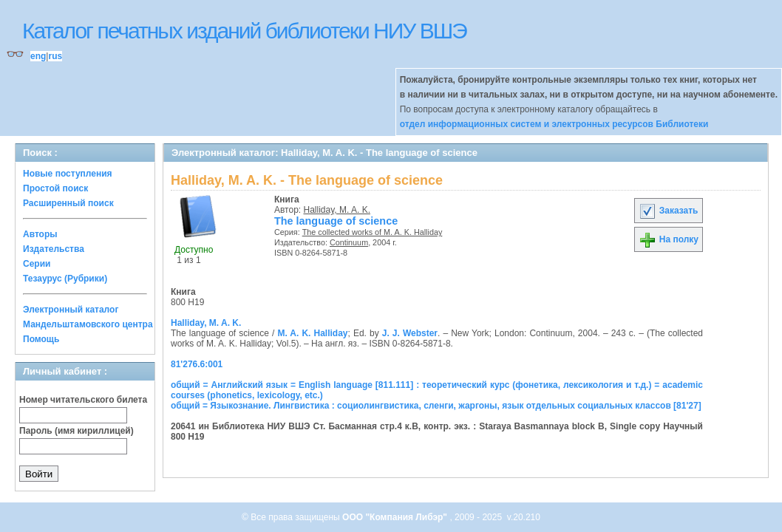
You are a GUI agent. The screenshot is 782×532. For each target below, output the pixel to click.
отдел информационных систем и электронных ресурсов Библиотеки (554, 124)
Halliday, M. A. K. (337, 210)
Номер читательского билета (83, 400)
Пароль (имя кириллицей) (76, 431)
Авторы (40, 234)
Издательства (54, 249)
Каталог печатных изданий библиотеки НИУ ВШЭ (244, 31)
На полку (669, 239)
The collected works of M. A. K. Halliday (373, 232)
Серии (37, 264)
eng (38, 56)
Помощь (41, 339)
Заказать (668, 211)
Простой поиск (55, 188)
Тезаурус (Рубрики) (65, 279)
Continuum (349, 242)
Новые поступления (68, 174)
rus (55, 56)
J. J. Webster (410, 333)
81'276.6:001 (197, 364)
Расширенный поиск (68, 203)
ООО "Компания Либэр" (396, 517)
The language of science (336, 221)
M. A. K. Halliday (312, 333)
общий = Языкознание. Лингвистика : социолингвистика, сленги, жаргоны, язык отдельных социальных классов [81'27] (436, 406)
